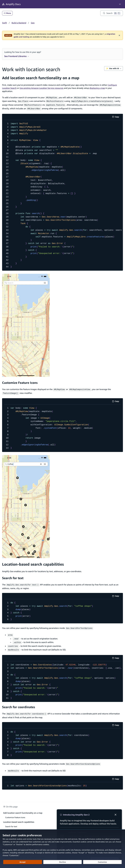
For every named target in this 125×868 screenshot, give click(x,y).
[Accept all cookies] (23, 862)
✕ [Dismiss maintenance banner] (119, 35)
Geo (33, 23)
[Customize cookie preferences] (102, 862)
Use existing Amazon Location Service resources (41, 88)
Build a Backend (19, 23)
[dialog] (63, 849)
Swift (4, 23)
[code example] (63, 194)
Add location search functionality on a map (41, 78)
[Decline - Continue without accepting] (63, 862)
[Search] (112, 13)
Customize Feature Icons (20, 382)
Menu (7, 13)
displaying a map (97, 88)
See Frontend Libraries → (17, 56)
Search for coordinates (19, 704)
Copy (116, 116)
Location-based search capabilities (33, 563)
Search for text (13, 576)
